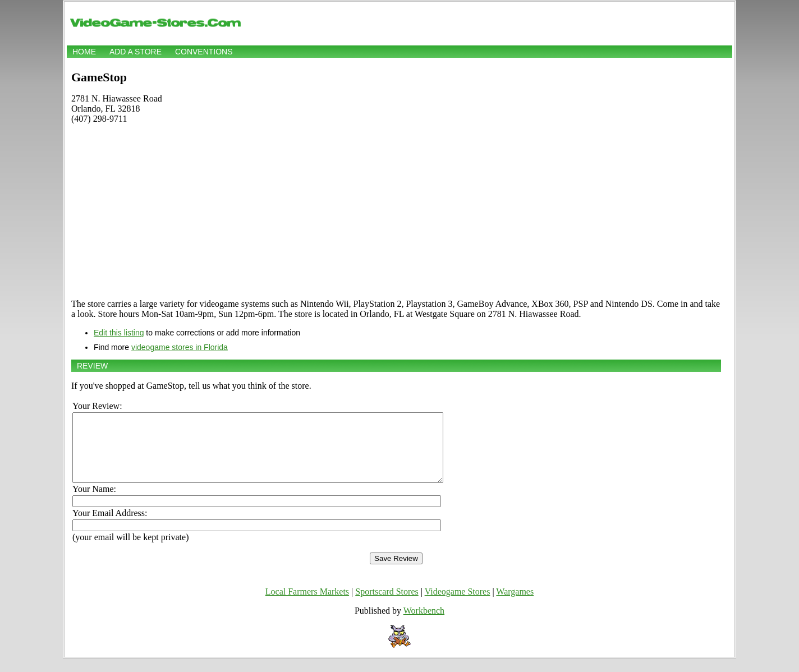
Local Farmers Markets (307, 605)
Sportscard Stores (387, 605)
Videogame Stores (458, 605)
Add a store (136, 52)
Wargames (515, 605)
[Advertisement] (396, 211)
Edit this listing (119, 333)
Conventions (204, 52)
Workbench (424, 624)
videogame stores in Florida (180, 347)
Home (84, 52)
